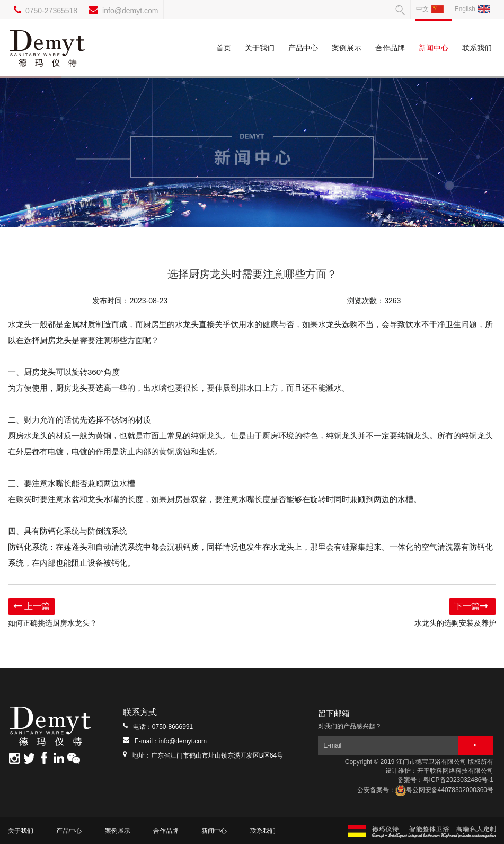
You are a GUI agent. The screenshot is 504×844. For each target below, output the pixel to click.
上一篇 (32, 606)
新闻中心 (433, 36)
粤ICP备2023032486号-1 (458, 780)
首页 (224, 36)
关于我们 (260, 36)
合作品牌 (390, 36)
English (472, 9)
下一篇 (472, 606)
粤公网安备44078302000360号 (444, 790)
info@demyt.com (130, 11)
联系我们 (477, 36)
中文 (430, 9)
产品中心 (303, 36)
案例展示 (347, 36)
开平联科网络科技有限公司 (455, 771)
